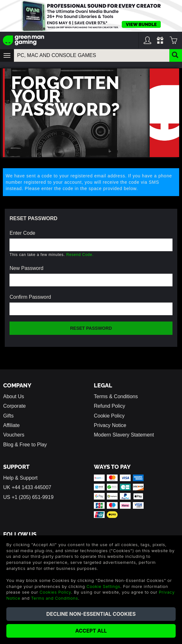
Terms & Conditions (116, 396)
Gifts (8, 416)
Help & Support (20, 478)
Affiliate (11, 425)
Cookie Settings (104, 586)
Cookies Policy (55, 592)
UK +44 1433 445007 (27, 487)
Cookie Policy (109, 416)
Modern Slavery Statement (124, 435)
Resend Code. (80, 255)
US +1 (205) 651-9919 (28, 497)
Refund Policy (110, 406)
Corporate (14, 406)
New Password (26, 268)
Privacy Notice (110, 425)
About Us (14, 396)
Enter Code (22, 233)
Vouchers (14, 435)
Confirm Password (30, 297)
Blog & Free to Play (25, 445)
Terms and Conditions (55, 598)
